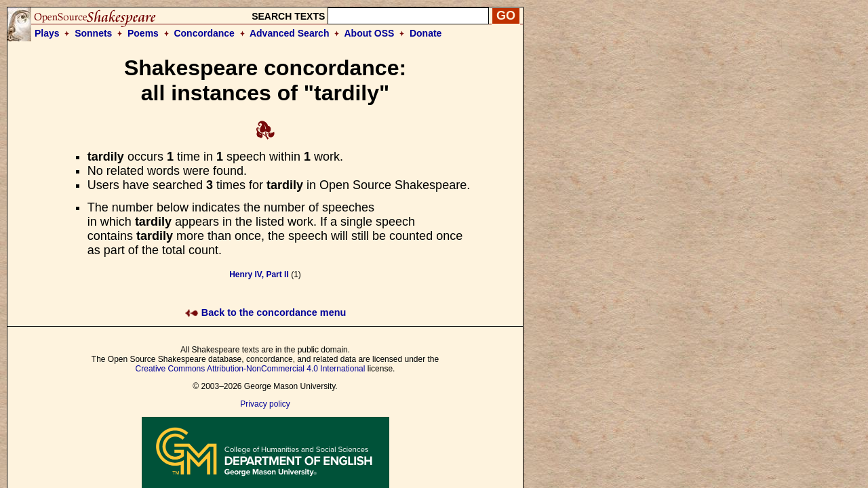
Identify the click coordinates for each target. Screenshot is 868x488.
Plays (47, 33)
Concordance (204, 33)
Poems (143, 33)
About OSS (370, 33)
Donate (426, 33)
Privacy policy (265, 404)
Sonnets (93, 33)
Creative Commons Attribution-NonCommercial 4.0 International (251, 369)
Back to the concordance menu (265, 312)
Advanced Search (290, 33)
